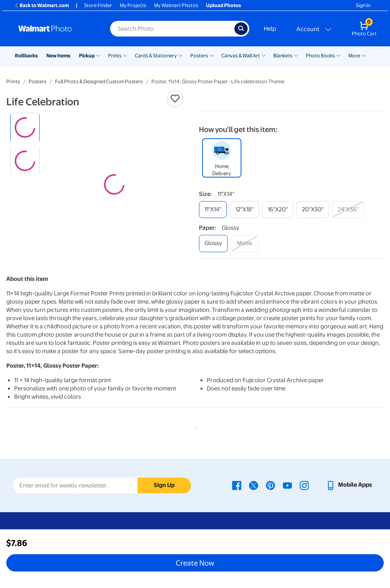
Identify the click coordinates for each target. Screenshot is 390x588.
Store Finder (98, 5)
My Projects (133, 5)
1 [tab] (193, 427)
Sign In (363, 5)
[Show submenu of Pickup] (98, 55)
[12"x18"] (245, 210)
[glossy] (213, 243)
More (354, 56)
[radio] (25, 127)
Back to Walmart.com (41, 5)
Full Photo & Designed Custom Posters (99, 82)
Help (270, 29)
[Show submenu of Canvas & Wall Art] (263, 55)
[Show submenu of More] (364, 55)
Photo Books (320, 56)
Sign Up (164, 485)
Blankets (283, 56)
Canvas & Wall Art (241, 56)
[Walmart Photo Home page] (56, 29)
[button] (175, 99)
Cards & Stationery (156, 56)
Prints (115, 56)
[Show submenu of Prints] (125, 55)
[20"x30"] (313, 210)
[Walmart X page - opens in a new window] (254, 485)
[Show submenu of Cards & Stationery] (180, 55)
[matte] (245, 243)
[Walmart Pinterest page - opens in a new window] (270, 485)
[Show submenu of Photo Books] (338, 55)
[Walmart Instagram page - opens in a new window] (304, 485)
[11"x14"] (213, 210)
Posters (199, 56)
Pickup (87, 56)
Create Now (195, 563)
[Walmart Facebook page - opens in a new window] (237, 485)
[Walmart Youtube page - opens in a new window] (287, 485)
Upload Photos (224, 5)
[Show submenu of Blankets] (296, 55)
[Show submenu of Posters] (212, 55)
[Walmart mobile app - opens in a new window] (349, 485)
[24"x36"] (348, 210)
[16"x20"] (278, 210)
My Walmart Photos (176, 5)
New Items (58, 56)
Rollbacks (26, 56)
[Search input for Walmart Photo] (172, 29)
